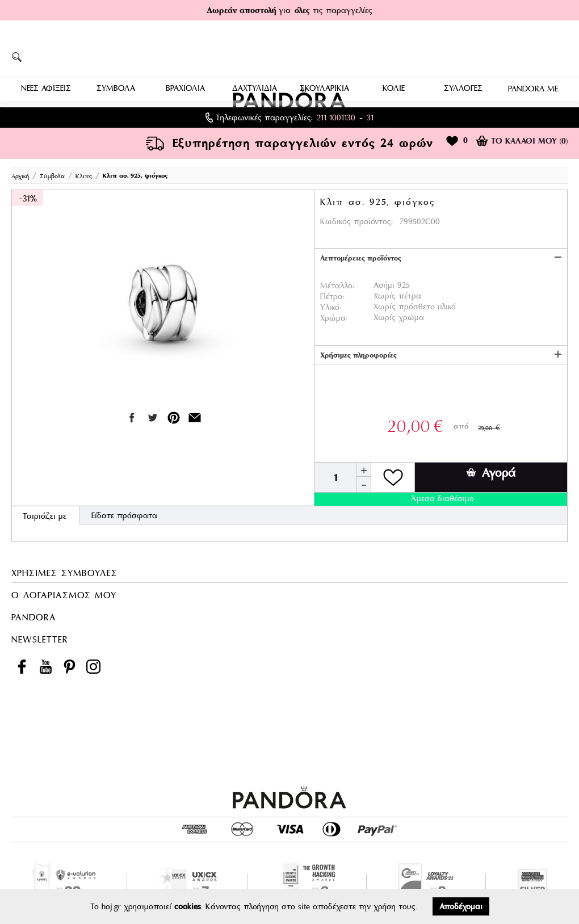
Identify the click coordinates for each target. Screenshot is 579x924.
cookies (188, 906)
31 (370, 117)
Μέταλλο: (337, 285)
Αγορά (491, 473)
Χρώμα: (334, 318)
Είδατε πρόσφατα (124, 515)
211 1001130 (336, 117)
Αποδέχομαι (461, 906)
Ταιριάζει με (45, 516)
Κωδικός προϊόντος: (356, 221)
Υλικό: (331, 307)
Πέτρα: (332, 296)
